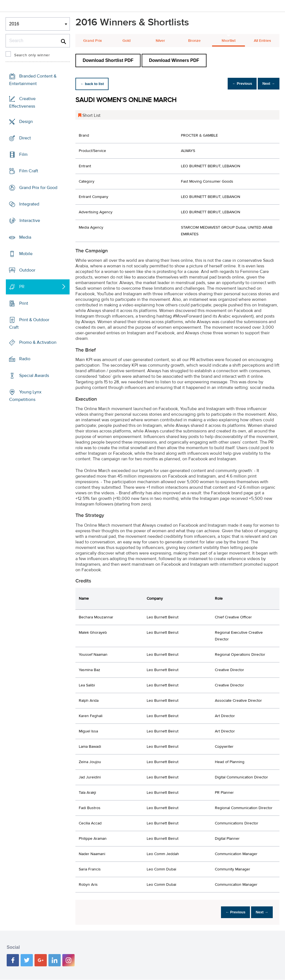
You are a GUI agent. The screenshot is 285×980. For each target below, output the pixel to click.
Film (23, 154)
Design (26, 122)
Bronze (194, 41)
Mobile (26, 254)
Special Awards (34, 376)
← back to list (94, 84)
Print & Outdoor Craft (29, 324)
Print (24, 303)
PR (22, 287)
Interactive (30, 221)
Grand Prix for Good (38, 188)
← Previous (236, 84)
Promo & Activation (38, 342)
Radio (25, 359)
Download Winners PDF (174, 60)
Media (25, 237)
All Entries (262, 41)
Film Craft (29, 171)
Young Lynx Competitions (25, 396)
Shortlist (229, 41)
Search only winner (32, 55)
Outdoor (27, 270)
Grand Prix (93, 41)
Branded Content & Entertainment (33, 80)
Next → (266, 84)
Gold (126, 41)
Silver (160, 41)
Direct (25, 138)
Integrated (29, 204)
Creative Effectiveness (22, 102)
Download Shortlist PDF (108, 60)
